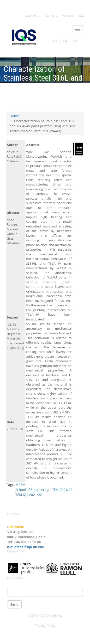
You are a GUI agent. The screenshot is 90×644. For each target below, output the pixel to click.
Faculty (51, 16)
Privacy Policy (45, 626)
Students (32, 16)
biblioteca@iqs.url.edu (26, 547)
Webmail (68, 16)
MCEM (20, 485)
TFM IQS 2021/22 (29, 495)
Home (14, 116)
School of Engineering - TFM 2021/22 (44, 490)
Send (14, 604)
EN (75, 41)
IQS (81, 16)
